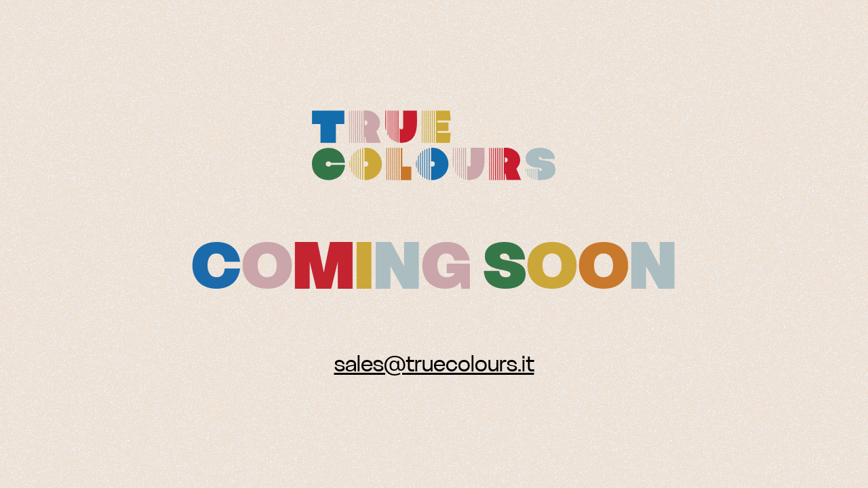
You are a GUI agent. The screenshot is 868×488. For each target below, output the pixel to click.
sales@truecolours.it (434, 364)
